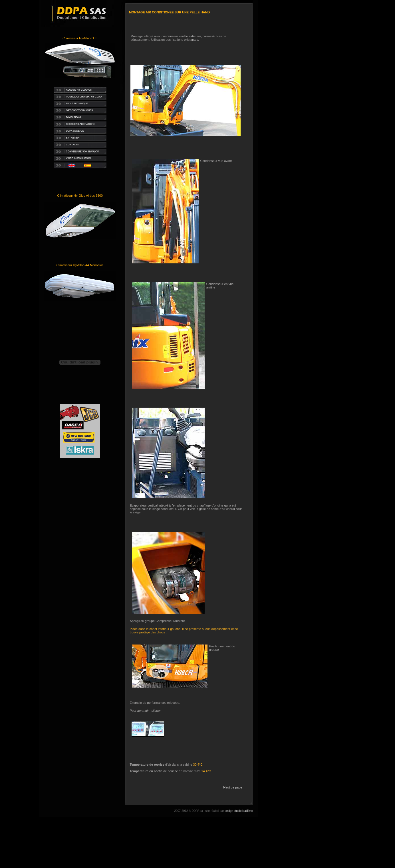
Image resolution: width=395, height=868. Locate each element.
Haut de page (233, 787)
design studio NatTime (239, 811)
